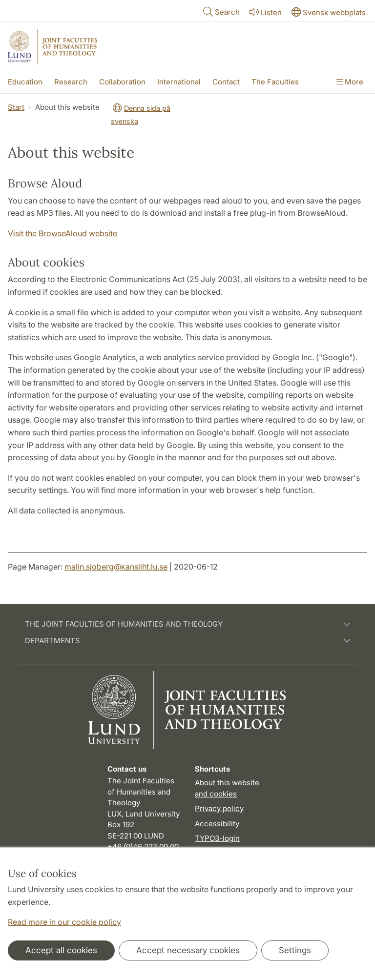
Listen (265, 12)
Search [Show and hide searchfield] (220, 11)
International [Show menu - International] (179, 82)
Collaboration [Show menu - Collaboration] (122, 82)
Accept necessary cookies (188, 950)
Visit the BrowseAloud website (62, 233)
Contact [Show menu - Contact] (226, 82)
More (350, 82)
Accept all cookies (61, 950)
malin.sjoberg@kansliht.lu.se (116, 567)
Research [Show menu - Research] (71, 82)
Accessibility (217, 824)
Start (16, 107)
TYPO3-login (217, 838)
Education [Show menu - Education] (25, 82)
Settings (295, 950)
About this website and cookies (227, 788)
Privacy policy (219, 808)
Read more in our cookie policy (64, 922)
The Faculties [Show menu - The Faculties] (275, 82)
